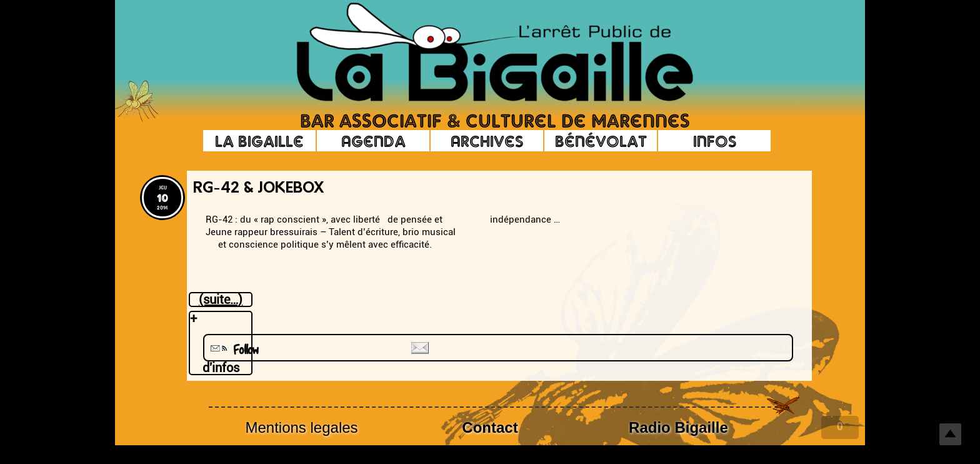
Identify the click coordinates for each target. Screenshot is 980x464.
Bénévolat (601, 141)
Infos (715, 141)
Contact (490, 427)
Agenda (373, 141)
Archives (487, 141)
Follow (233, 350)
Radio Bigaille (678, 427)
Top (950, 434)
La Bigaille (259, 141)
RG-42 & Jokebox (258, 189)
